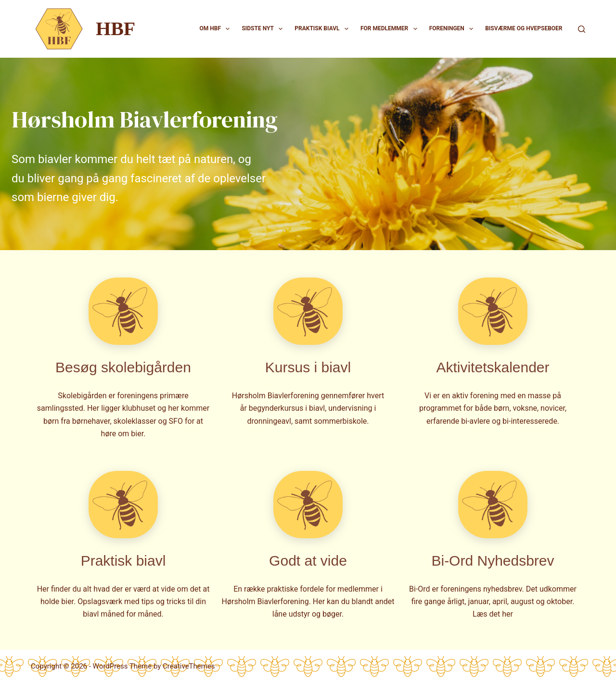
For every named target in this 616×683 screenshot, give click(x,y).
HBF (115, 29)
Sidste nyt (264, 29)
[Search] (582, 29)
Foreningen (453, 29)
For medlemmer (391, 29)
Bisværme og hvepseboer (524, 28)
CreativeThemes (189, 666)
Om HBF (217, 29)
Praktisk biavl (323, 29)
